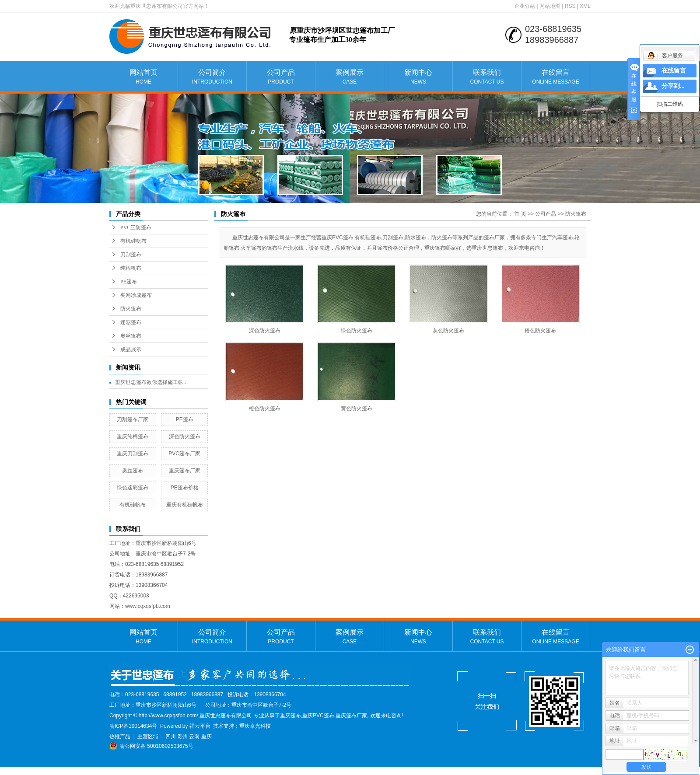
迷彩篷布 (131, 322)
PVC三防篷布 (136, 227)
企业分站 (525, 6)
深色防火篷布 (185, 436)
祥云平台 (200, 726)
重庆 (206, 737)
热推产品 (120, 737)
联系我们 (487, 77)
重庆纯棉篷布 (133, 436)
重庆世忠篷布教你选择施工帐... (151, 382)
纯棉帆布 (131, 268)
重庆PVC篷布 (318, 716)
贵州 (182, 737)
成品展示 (131, 349)
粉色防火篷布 (540, 331)
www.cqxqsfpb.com (148, 606)
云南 (194, 737)
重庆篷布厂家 (185, 471)
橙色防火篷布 (265, 408)
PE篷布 (129, 282)
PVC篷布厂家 (184, 454)
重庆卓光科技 (255, 726)
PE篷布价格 (185, 488)
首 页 (520, 214)
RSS (570, 6)
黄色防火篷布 (357, 408)
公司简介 (212, 77)
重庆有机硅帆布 (185, 505)
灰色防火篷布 (448, 331)
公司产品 (281, 77)
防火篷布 (131, 309)
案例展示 (350, 77)
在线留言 (556, 77)
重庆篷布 (290, 716)
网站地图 (550, 6)
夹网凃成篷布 (136, 295)
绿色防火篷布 (357, 331)
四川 (171, 737)
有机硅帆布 (133, 241)
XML (585, 6)
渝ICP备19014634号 (133, 726)
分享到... (673, 86)
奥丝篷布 (131, 336)
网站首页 (143, 77)
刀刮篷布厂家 (133, 419)
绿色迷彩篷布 (133, 488)
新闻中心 (418, 77)
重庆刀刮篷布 (133, 454)
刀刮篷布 (131, 255)
